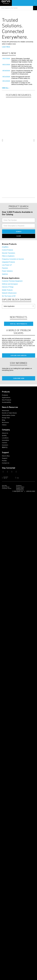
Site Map (4, 486)
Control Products (7, 250)
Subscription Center (9, 415)
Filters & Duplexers (8, 256)
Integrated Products (8, 262)
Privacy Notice (20, 487)
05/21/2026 (6, 65)
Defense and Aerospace (10, 284)
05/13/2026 (6, 81)
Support (5, 458)
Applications (6, 398)
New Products (7, 400)
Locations (5, 438)
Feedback (19, 486)
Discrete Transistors (9, 253)
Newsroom (6, 411)
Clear (19, 236)
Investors (5, 445)
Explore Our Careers (19, 355)
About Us (5, 433)
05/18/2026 (6, 71)
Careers (5, 443)
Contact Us (6, 463)
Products (5, 395)
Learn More (6, 47)
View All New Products (19, 324)
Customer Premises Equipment (12, 281)
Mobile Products (7, 290)
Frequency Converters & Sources (13, 259)
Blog (4, 420)
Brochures (5, 422)
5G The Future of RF (9, 296)
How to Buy (6, 456)
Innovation (5, 440)
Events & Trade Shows (9, 413)
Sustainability (6, 402)
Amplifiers (5, 247)
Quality (4, 436)
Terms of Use (6, 487)
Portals (4, 461)
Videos (4, 425)
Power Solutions (7, 271)
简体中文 (5, 447)
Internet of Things (8, 287)
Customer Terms (7, 488)
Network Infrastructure (9, 293)
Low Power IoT (7, 265)
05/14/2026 (6, 77)
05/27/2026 (6, 59)
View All (6, 88)
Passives (5, 268)
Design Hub (6, 418)
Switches (5, 274)
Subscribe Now (19, 378)
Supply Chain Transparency (20, 489)
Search (19, 231)
